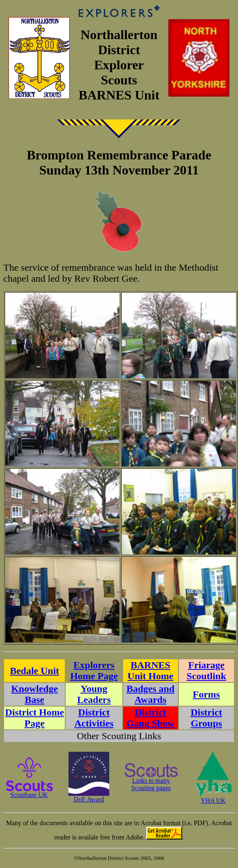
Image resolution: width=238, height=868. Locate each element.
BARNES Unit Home (151, 670)
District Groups (206, 718)
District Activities (94, 718)
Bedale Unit (34, 671)
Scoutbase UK (29, 792)
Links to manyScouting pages (151, 781)
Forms (206, 694)
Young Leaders (94, 694)
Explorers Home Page (94, 670)
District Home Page (34, 718)
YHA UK (213, 798)
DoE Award (89, 796)
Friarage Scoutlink (206, 670)
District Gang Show (150, 718)
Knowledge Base (34, 694)
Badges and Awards (150, 694)
